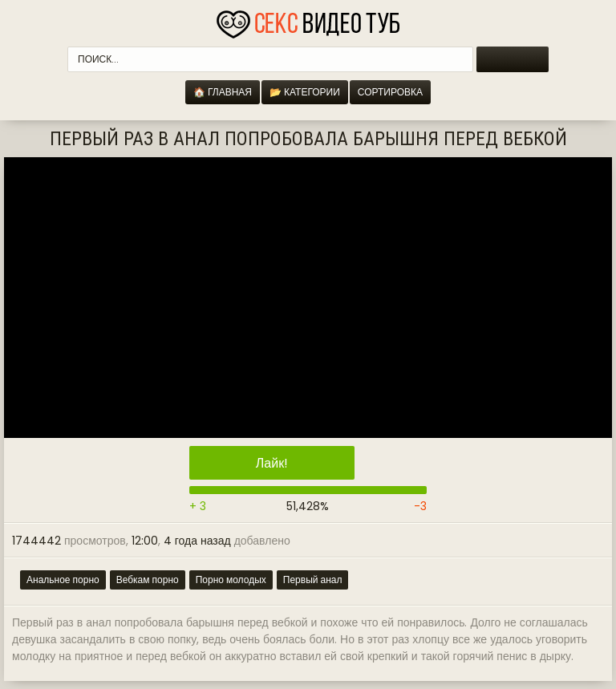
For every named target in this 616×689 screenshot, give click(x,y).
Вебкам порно (148, 580)
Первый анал (313, 580)
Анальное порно (63, 580)
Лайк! (272, 463)
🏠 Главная (223, 92)
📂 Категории (305, 92)
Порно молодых (231, 580)
